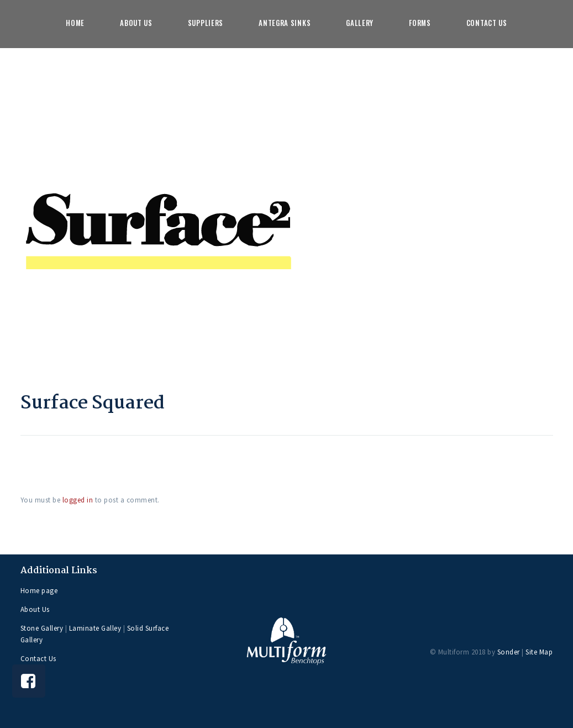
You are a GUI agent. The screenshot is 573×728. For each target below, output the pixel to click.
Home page (39, 591)
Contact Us (38, 659)
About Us (35, 609)
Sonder (509, 652)
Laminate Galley (95, 628)
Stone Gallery (42, 628)
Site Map (539, 652)
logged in (78, 500)
